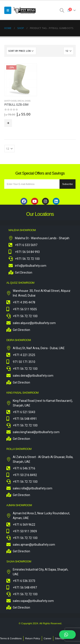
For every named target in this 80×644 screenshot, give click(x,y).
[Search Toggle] (62, 10)
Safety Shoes (10, 101)
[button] (67, 635)
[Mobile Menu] (8, 10)
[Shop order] (21, 51)
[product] (21, 80)
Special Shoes (24, 101)
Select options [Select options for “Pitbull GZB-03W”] (8, 123)
